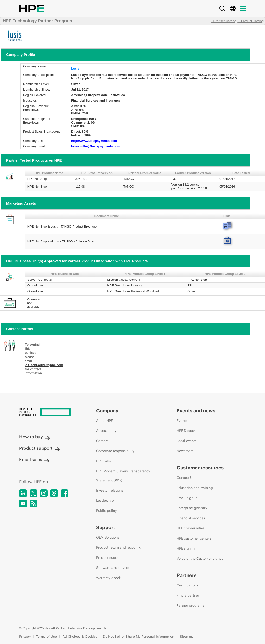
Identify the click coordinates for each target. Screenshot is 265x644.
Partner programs (191, 605)
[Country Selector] (233, 8)
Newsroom (185, 451)
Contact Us (186, 478)
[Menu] (243, 8)
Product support (40, 448)
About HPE (104, 421)
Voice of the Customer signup (200, 559)
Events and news (196, 411)
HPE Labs (104, 461)
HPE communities (191, 528)
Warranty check (108, 578)
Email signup (187, 498)
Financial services (191, 518)
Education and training (195, 488)
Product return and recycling (119, 547)
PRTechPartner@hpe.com (44, 365)
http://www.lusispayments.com (94, 141)
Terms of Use (46, 637)
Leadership (105, 501)
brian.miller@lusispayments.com (96, 146)
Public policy (106, 511)
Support (106, 527)
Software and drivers (113, 568)
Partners (187, 575)
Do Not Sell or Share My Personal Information (139, 637)
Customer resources (200, 468)
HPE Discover (187, 431)
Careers (102, 441)
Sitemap (187, 637)
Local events (187, 441)
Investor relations (110, 490)
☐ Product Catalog (250, 21)
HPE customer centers (194, 538)
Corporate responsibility (115, 451)
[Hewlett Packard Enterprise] (49, 412)
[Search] (222, 8)
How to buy (35, 437)
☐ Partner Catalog (224, 21)
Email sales (34, 459)
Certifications (187, 585)
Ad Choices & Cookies (80, 637)
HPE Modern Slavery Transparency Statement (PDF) (123, 476)
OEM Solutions (108, 537)
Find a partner (188, 595)
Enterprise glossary (192, 508)
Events (182, 421)
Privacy (25, 637)
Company (107, 411)
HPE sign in (186, 548)
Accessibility (106, 431)
